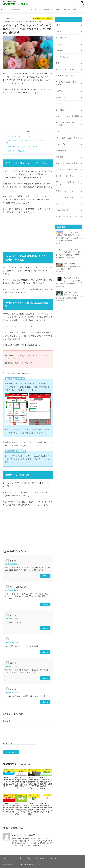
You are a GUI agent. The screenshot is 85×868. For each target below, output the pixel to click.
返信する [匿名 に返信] (45, 576)
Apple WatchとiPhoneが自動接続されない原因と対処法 (68, 251)
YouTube (59, 48)
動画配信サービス (62, 142)
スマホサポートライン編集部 (23, 835)
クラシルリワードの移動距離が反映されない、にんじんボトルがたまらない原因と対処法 (67, 223)
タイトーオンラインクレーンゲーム (17, 326)
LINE (57, 25)
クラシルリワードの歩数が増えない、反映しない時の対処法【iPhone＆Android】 (68, 238)
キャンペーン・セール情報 (66, 159)
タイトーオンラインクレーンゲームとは (21, 136)
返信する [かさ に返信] (45, 628)
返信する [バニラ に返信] (45, 652)
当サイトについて (9, 858)
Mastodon (59, 98)
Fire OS (58, 86)
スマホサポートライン (22, 864)
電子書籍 (59, 147)
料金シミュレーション (64, 179)
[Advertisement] (28, 113)
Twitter (58, 42)
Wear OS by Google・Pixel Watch (66, 79)
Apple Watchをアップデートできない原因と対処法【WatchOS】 (68, 265)
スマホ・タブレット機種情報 (66, 110)
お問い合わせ (41, 858)
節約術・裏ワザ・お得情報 (66, 203)
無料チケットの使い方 (15, 151)
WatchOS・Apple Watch (65, 72)
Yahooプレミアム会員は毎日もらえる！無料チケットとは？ (27, 142)
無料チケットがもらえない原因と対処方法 (22, 147)
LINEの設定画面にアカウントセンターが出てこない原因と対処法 (67, 278)
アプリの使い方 (61, 54)
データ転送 (60, 104)
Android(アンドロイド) (64, 66)
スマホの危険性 (61, 197)
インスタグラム (61, 37)
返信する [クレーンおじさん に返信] (45, 604)
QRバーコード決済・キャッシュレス (68, 172)
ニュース (59, 191)
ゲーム (58, 124)
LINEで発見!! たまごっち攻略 (66, 130)
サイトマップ (54, 858)
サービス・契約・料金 (64, 165)
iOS (57, 60)
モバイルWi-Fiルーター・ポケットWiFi (68, 117)
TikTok (58, 31)
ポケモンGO (60, 136)
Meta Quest (60, 92)
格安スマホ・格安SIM (64, 185)
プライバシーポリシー (26, 858)
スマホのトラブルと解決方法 (66, 153)
